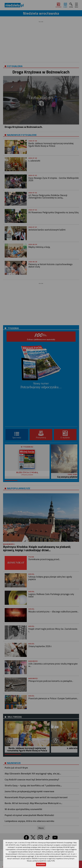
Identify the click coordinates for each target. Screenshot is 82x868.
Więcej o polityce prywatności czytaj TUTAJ (41, 861)
